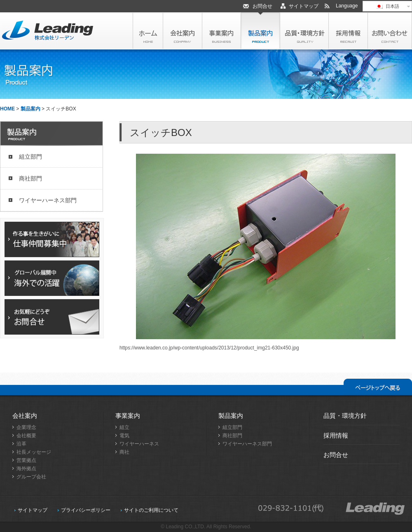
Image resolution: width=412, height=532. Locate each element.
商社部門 (30, 178)
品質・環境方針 (345, 416)
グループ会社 (31, 477)
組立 (124, 427)
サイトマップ (304, 6)
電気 (124, 436)
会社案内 (25, 416)
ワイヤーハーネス (139, 444)
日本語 (387, 6)
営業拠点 (26, 460)
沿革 (21, 444)
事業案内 (128, 416)
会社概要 (26, 436)
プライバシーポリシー (86, 510)
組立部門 (30, 157)
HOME (7, 109)
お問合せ (262, 6)
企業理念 (26, 427)
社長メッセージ (34, 452)
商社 (124, 452)
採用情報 (336, 435)
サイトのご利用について (151, 510)
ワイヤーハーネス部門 (48, 200)
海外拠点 (26, 469)
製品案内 (30, 109)
